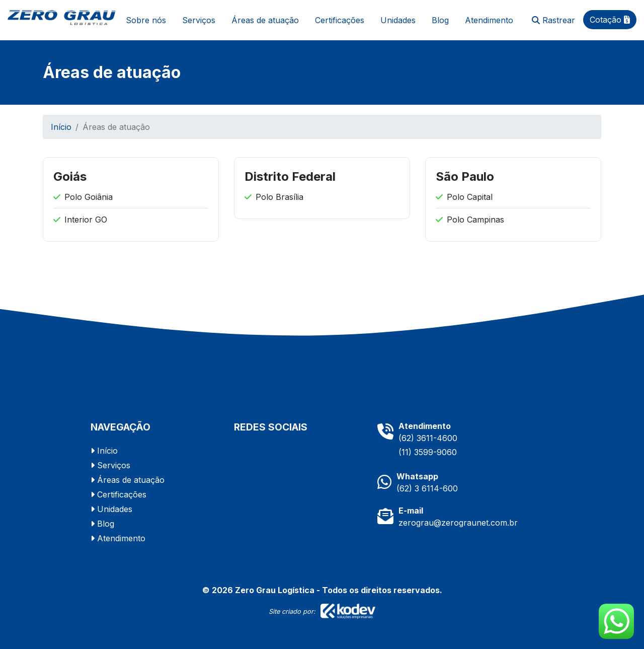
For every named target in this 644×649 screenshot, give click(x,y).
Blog (440, 20)
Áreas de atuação (265, 20)
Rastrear (553, 20)
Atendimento (489, 20)
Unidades (398, 20)
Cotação (610, 20)
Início (61, 127)
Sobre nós (146, 20)
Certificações (340, 20)
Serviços (199, 20)
